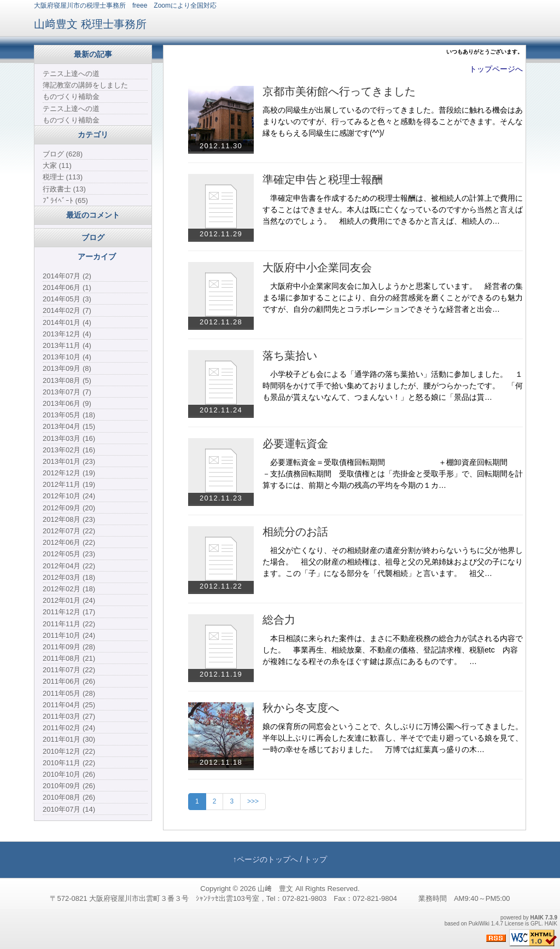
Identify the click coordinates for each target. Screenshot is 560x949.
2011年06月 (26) (69, 681)
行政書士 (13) (64, 189)
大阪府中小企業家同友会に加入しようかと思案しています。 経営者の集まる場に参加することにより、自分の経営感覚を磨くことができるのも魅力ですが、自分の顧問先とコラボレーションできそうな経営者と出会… (393, 298)
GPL (536, 924)
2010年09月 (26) (69, 786)
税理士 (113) (63, 177)
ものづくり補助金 (71, 97)
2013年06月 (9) (67, 403)
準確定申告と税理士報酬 (323, 179)
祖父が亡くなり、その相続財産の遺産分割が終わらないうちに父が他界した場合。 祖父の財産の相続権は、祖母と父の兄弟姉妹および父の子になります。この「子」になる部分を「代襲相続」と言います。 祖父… (393, 562)
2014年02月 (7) (67, 310)
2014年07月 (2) (67, 276)
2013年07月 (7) (67, 392)
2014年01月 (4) (67, 322)
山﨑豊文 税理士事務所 (90, 24)
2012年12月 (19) (69, 473)
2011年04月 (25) (69, 705)
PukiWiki (479, 924)
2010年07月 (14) (69, 809)
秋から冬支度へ (301, 708)
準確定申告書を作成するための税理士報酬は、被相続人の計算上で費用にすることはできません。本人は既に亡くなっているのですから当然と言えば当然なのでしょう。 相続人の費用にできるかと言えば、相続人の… (393, 209)
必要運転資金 (295, 444)
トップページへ (496, 69)
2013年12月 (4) (67, 334)
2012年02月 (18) (69, 589)
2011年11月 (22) (69, 624)
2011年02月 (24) (69, 728)
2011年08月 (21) (69, 658)
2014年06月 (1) (67, 287)
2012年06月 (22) (69, 542)
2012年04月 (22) (69, 566)
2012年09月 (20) (69, 508)
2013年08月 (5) (67, 380)
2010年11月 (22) (69, 763)
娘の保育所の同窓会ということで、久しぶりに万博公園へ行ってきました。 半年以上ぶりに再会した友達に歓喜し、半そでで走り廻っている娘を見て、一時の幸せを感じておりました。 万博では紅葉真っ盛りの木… (396, 738)
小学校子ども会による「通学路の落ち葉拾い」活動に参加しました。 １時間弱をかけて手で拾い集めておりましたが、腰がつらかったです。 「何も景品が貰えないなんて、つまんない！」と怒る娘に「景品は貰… (393, 386)
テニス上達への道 (71, 74)
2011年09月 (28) (69, 647)
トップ (316, 859)
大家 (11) (57, 165)
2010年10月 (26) (69, 774)
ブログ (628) (63, 154)
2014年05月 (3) (67, 299)
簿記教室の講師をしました (85, 85)
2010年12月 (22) (69, 751)
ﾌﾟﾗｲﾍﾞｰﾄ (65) (65, 200)
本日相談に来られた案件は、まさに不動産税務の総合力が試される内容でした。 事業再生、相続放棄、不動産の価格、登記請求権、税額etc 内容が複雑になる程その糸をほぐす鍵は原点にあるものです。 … (393, 650)
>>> (253, 801)
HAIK (537, 918)
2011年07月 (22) (69, 670)
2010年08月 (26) (69, 797)
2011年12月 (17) (69, 612)
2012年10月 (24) (69, 496)
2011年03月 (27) (69, 716)
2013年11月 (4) (67, 345)
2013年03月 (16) (69, 438)
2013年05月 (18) (69, 415)
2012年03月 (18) (69, 577)
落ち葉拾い (290, 356)
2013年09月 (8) (67, 368)
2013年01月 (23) (69, 461)
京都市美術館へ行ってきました (339, 91)
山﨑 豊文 (275, 889)
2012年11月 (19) (69, 484)
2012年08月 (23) (69, 519)
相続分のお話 (295, 532)
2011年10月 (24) (69, 635)
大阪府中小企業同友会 (317, 267)
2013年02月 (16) (69, 450)
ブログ (93, 237)
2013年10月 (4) (67, 357)
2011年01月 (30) (69, 739)
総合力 (279, 620)
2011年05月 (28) (69, 693)
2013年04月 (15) (69, 426)
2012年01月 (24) (69, 600)
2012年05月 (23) (69, 554)
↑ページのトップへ (266, 859)
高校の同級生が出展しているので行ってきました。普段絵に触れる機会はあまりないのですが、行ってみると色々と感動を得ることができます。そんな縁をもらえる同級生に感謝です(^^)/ (393, 121)
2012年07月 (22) (69, 531)
